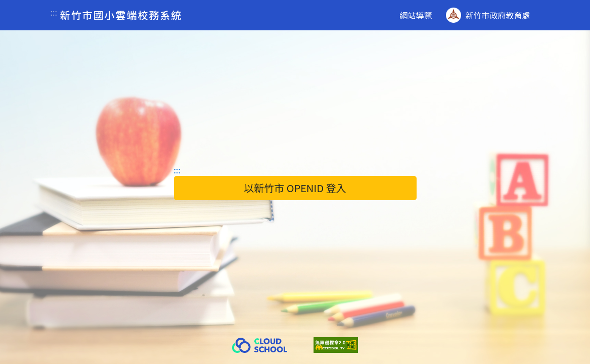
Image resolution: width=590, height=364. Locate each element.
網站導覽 (416, 15)
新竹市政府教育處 (488, 15)
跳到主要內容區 (8, 0)
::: (54, 12)
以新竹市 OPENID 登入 (295, 188)
